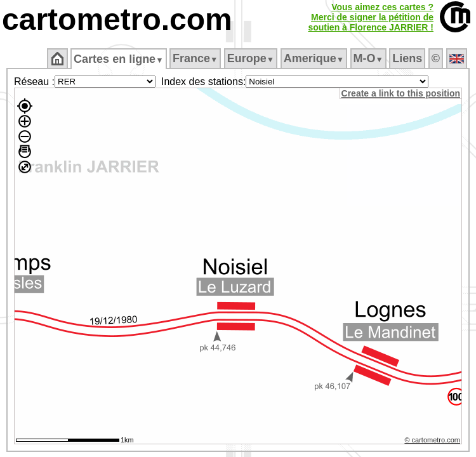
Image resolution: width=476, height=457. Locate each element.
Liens (408, 58)
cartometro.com (117, 19)
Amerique (314, 58)
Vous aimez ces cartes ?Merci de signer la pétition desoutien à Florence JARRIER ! (371, 17)
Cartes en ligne (120, 59)
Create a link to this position (401, 93)
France (196, 58)
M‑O (369, 58)
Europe (251, 58)
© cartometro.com (433, 442)
